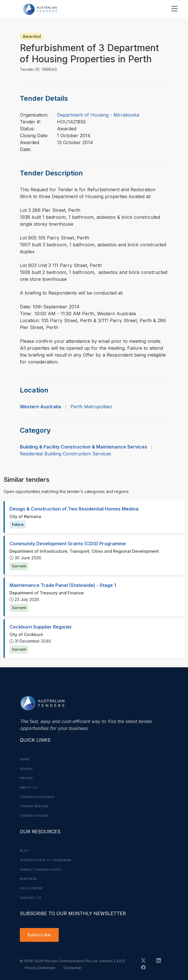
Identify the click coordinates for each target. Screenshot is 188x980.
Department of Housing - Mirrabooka (98, 115)
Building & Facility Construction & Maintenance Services (83, 447)
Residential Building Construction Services (65, 454)
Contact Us (32, 895)
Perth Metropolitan (91, 407)
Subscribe (40, 933)
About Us (29, 787)
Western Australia (40, 407)
